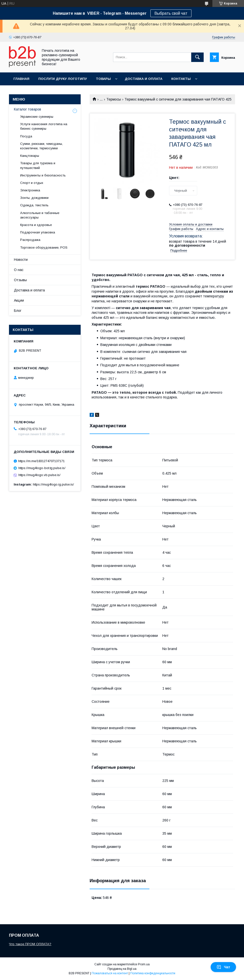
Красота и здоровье (36, 225)
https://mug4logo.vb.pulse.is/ (39, 475)
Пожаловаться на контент (110, 973)
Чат (223, 967)
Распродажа (30, 240)
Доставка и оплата (144, 79)
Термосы (114, 99)
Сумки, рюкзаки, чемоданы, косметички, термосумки (41, 146)
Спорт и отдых (32, 183)
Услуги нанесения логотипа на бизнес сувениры (44, 126)
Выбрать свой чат (171, 13)
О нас (19, 270)
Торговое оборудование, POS (44, 247)
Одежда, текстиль (34, 205)
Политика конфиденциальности (153, 973)
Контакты (181, 79)
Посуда (26, 136)
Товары (103, 79)
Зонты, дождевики (34, 198)
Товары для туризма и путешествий (38, 165)
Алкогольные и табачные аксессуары (40, 215)
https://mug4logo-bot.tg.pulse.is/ (42, 468)
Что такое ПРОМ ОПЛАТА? (30, 944)
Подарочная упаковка (38, 232)
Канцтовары (30, 156)
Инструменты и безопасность (43, 175)
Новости (21, 260)
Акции (19, 300)
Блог (18, 311)
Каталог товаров (28, 109)
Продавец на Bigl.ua (122, 969)
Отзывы (20, 280)
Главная (21, 79)
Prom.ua (144, 964)
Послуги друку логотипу (63, 79)
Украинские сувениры (37, 117)
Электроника (30, 190)
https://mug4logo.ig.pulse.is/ (53, 484)
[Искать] (197, 57)
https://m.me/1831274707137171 (41, 461)
